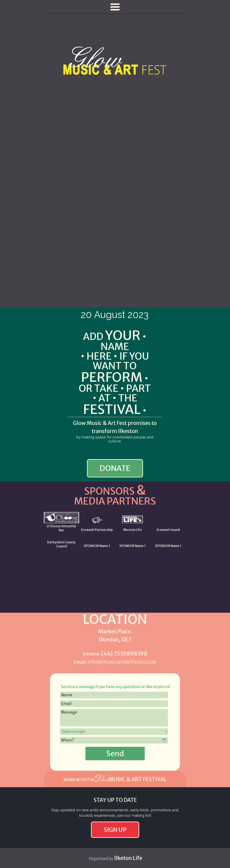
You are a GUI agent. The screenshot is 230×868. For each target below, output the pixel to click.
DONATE (115, 468)
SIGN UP (115, 830)
